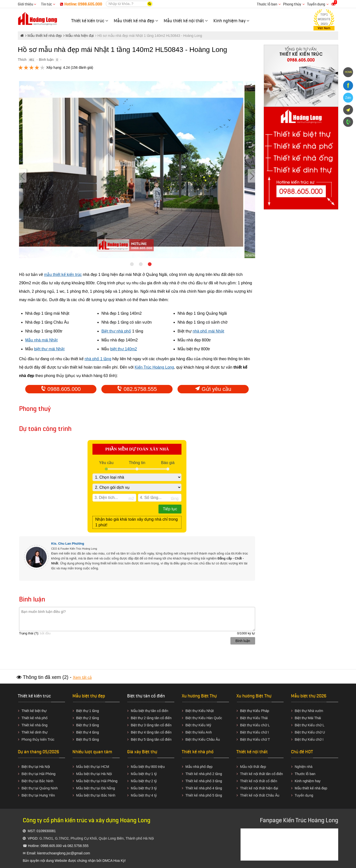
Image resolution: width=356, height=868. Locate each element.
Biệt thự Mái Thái (308, 718)
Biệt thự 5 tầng (88, 739)
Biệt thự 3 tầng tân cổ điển (151, 725)
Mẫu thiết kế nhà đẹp (311, 788)
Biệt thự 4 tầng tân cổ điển (151, 732)
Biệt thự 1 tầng (88, 711)
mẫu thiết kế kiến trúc (63, 275)
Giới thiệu (27, 4)
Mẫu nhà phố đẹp (199, 767)
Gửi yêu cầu (213, 389)
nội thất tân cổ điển (268, 774)
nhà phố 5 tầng (210, 795)
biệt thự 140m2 (124, 349)
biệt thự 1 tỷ (148, 774)
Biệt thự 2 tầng (88, 718)
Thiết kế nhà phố (34, 718)
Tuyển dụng (316, 4)
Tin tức (48, 4)
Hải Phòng (109, 781)
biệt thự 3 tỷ (148, 788)
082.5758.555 (137, 389)
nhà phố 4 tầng (210, 788)
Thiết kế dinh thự (34, 732)
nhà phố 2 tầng (210, 774)
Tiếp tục (170, 509)
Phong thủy (292, 4)
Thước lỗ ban (267, 4)
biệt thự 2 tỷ (148, 781)
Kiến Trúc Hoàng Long (154, 367)
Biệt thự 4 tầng (88, 732)
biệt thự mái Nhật (49, 349)
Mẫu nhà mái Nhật (41, 340)
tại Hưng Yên (45, 795)
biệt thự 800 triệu (152, 767)
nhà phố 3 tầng (210, 781)
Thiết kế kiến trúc (34, 696)
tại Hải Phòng (45, 774)
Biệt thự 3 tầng (88, 725)
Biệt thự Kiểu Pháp (255, 711)
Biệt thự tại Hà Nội (36, 767)
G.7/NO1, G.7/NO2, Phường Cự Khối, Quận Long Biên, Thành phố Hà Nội (97, 838)
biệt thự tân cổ (150, 711)
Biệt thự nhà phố (116, 331)
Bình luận (46, 60)
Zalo (348, 98)
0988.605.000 (61, 389)
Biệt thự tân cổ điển (146, 696)
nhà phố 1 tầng (98, 359)
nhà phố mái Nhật (208, 331)
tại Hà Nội (104, 774)
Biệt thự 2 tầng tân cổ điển (151, 718)
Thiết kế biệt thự (34, 711)
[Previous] (23, 176)
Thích (22, 60)
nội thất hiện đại (266, 788)
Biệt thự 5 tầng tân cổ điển (151, 739)
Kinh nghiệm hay (308, 781)
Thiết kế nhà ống (34, 725)
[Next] (251, 176)
